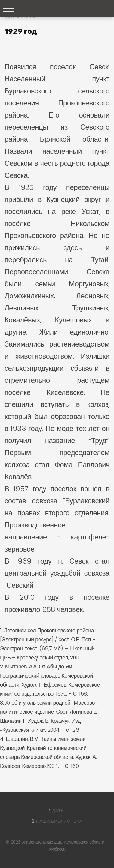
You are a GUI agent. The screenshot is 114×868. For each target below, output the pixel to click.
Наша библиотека (59, 821)
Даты (59, 811)
